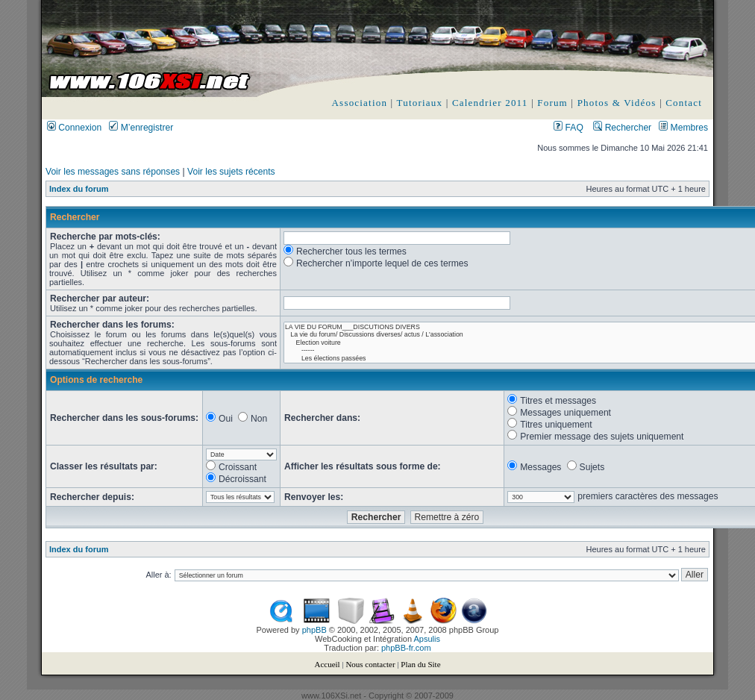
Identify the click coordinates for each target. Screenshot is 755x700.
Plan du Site (420, 664)
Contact (684, 103)
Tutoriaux (420, 103)
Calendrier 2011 (490, 103)
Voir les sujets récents (231, 172)
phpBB (314, 630)
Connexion (74, 128)
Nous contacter (370, 664)
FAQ (568, 128)
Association (360, 103)
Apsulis (427, 639)
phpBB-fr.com (406, 648)
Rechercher (622, 128)
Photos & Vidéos (617, 103)
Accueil (327, 664)
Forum (552, 103)
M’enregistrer (141, 128)
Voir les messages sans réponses (113, 172)
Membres (683, 128)
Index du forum (79, 189)
